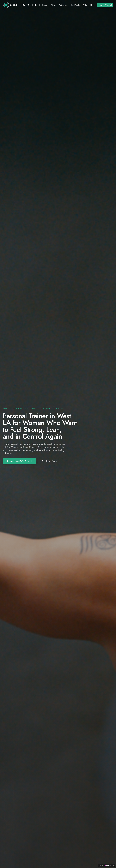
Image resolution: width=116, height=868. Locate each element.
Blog (92, 5)
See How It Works (50, 461)
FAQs (85, 5)
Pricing (53, 5)
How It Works (75, 5)
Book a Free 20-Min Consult (19, 461)
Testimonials (63, 5)
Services (45, 5)
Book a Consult (105, 5)
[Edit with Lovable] (105, 865)
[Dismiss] (113, 865)
